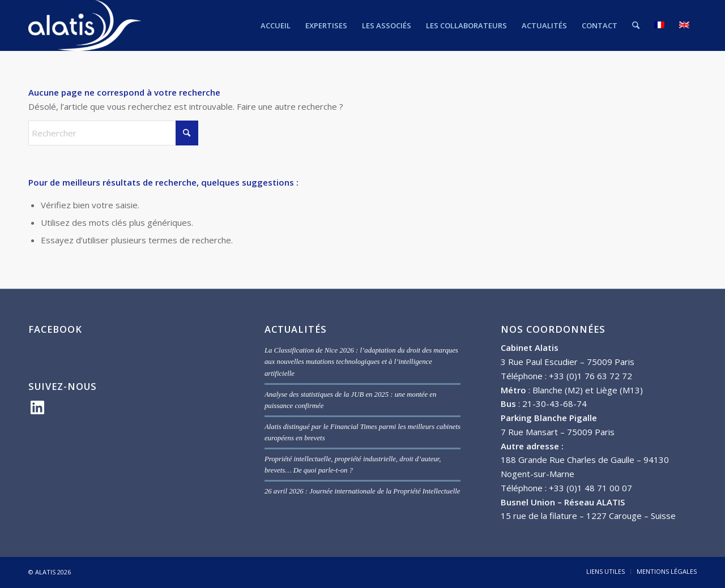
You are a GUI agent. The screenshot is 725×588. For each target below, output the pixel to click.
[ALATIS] (85, 25)
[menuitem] (276, 25)
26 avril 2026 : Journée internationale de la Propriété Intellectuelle (362, 491)
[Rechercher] (636, 25)
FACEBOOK (55, 329)
